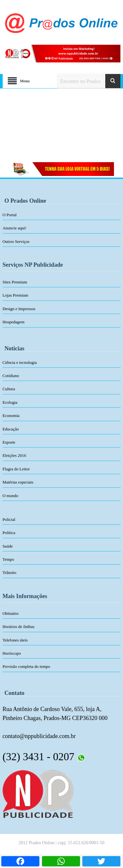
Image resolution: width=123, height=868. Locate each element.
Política (9, 533)
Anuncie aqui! (15, 228)
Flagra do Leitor (16, 469)
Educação (11, 429)
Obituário (11, 613)
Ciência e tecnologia (20, 362)
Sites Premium (15, 282)
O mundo (10, 496)
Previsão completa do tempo (26, 666)
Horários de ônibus (19, 627)
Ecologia (10, 402)
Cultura (9, 389)
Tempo (8, 559)
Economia (11, 416)
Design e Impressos (19, 309)
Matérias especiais (18, 482)
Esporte (9, 442)
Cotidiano (11, 376)
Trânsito (10, 573)
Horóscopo (12, 653)
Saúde (8, 546)
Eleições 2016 (14, 455)
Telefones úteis (15, 640)
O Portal (10, 215)
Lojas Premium (15, 295)
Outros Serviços (16, 241)
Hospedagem (14, 322)
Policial (9, 519)
